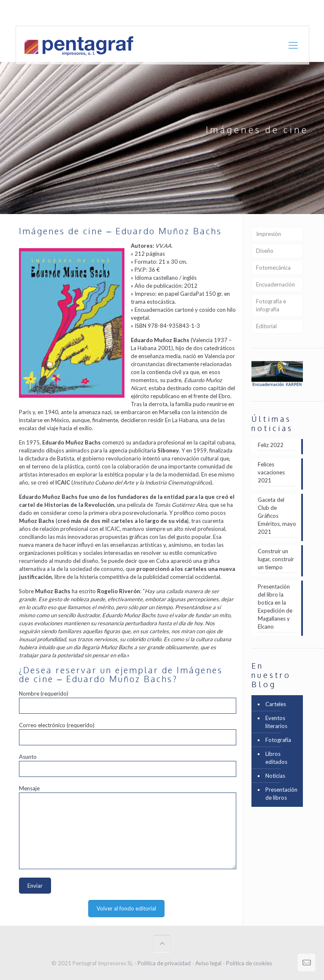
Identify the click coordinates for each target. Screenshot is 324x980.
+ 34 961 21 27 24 (97, 13)
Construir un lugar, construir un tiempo (276, 559)
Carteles (276, 704)
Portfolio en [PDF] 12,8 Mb (275, 13)
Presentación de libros (281, 794)
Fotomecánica (273, 268)
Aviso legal (208, 963)
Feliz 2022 (271, 445)
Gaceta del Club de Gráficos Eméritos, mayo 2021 (277, 516)
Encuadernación (275, 284)
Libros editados (276, 758)
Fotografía (278, 740)
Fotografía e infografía (271, 305)
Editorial (266, 326)
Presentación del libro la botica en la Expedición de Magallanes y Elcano (275, 606)
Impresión (269, 234)
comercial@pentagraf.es (163, 13)
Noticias (275, 776)
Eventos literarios (276, 722)
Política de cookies (249, 963)
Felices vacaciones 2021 (271, 472)
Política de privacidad (164, 963)
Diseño (265, 251)
